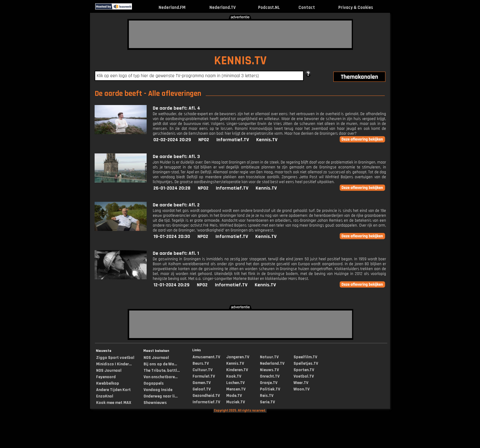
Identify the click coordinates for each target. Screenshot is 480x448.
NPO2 (204, 140)
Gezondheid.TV (206, 396)
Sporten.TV (304, 370)
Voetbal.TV (304, 376)
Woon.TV (302, 389)
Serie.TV (267, 402)
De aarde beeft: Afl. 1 (176, 253)
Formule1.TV (204, 376)
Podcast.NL (269, 8)
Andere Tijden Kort (113, 390)
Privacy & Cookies (356, 8)
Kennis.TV (267, 140)
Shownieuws (155, 403)
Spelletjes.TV (306, 363)
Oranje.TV (269, 383)
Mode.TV (234, 396)
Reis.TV (267, 396)
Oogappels (154, 383)
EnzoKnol (105, 396)
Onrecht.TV (270, 376)
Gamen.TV (202, 383)
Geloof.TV (202, 389)
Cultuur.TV (202, 370)
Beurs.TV (201, 363)
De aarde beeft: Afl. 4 (176, 108)
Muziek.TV (236, 402)
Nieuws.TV (269, 370)
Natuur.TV (269, 357)
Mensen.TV (236, 389)
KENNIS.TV (240, 61)
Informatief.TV (233, 140)
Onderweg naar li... (161, 396)
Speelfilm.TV (305, 357)
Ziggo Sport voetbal (115, 358)
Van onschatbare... (161, 377)
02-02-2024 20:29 (172, 140)
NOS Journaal (109, 371)
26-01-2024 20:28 (172, 188)
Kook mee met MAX (114, 403)
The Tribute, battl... (162, 371)
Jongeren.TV (238, 357)
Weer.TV (301, 383)
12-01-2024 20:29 (171, 285)
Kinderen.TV (237, 370)
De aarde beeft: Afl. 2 (176, 205)
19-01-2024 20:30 (172, 237)
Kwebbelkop (108, 383)
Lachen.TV (235, 383)
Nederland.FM (172, 8)
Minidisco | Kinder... (114, 364)
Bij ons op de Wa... (160, 364)
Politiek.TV (270, 389)
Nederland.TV (223, 8)
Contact (307, 8)
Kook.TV (234, 376)
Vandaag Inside (158, 390)
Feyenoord (106, 377)
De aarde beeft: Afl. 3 (176, 157)
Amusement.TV (206, 357)
